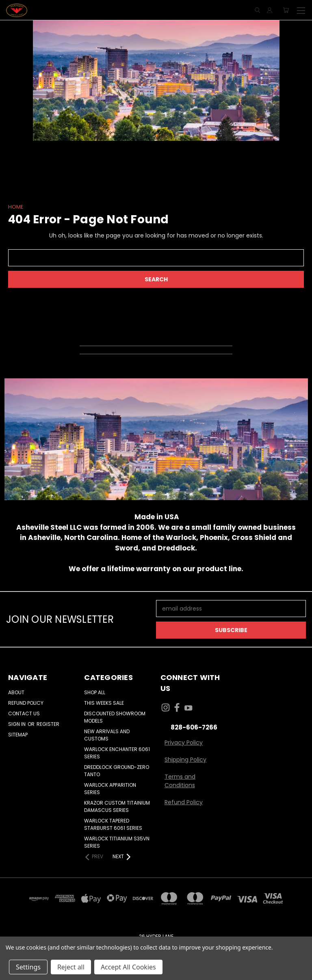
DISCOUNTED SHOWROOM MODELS (115, 717)
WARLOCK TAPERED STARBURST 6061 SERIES (113, 824)
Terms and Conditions (180, 781)
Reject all (71, 967)
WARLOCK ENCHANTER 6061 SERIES (117, 753)
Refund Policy (26, 703)
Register (48, 724)
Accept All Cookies (128, 967)
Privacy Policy (184, 743)
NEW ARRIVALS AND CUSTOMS (107, 735)
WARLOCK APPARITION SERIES (110, 789)
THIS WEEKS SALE (104, 703)
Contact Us (24, 713)
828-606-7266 (194, 727)
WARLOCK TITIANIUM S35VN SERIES (117, 842)
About (16, 692)
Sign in (17, 724)
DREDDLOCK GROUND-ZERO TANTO (117, 771)
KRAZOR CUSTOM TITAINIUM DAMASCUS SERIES (117, 806)
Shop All (95, 692)
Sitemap (18, 735)
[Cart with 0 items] (286, 10)
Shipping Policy (185, 760)
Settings (28, 967)
